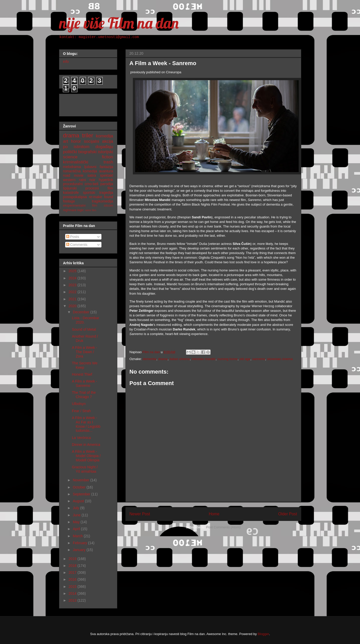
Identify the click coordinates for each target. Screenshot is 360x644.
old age (245, 359)
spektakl (106, 175)
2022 (73, 292)
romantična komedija (80, 171)
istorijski (106, 152)
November (82, 480)
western (69, 180)
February (80, 543)
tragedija (106, 193)
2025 (73, 271)
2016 (73, 579)
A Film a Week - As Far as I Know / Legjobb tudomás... (86, 424)
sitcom (108, 206)
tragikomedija (102, 201)
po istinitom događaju (88, 147)
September (82, 494)
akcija (108, 141)
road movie (73, 175)
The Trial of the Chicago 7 (84, 395)
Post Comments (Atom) (223, 527)
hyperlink (106, 180)
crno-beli (91, 184)
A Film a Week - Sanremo (84, 383)
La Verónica (81, 438)
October (80, 487)
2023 (73, 285)
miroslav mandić (204, 359)
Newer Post (140, 514)
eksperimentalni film (80, 206)
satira (92, 175)
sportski (89, 193)
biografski (87, 152)
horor (76, 141)
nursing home (228, 359)
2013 (73, 600)
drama (163, 359)
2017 (73, 573)
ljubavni (90, 167)
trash (108, 162)
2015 (73, 587)
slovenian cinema (280, 359)
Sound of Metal (84, 329)
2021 (73, 299)
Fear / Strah (81, 411)
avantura (106, 171)
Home (214, 514)
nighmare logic (74, 210)
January (80, 550)
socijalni (91, 141)
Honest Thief (82, 374)
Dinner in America (86, 445)
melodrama (72, 167)
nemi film (91, 210)
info (66, 62)
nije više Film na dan (119, 23)
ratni (82, 180)
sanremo (259, 359)
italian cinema (180, 359)
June (77, 515)
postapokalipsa (75, 197)
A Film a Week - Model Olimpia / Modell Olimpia (86, 456)
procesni (92, 188)
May (77, 522)
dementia (150, 359)
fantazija (106, 167)
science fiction (88, 157)
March (78, 536)
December (82, 312)
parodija (107, 184)
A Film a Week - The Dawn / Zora (84, 352)
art (66, 141)
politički (70, 152)
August (79, 501)
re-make (95, 197)
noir (92, 180)
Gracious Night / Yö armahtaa (85, 469)
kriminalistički (76, 162)
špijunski (70, 188)
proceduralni (73, 184)
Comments (77, 245)
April (77, 529)
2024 (73, 278)
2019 (73, 559)
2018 (73, 566)
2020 (73, 306)
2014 (73, 593)
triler (88, 135)
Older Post (288, 514)
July (77, 508)
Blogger (263, 634)
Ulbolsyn (79, 404)
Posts (73, 237)
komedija (104, 136)
